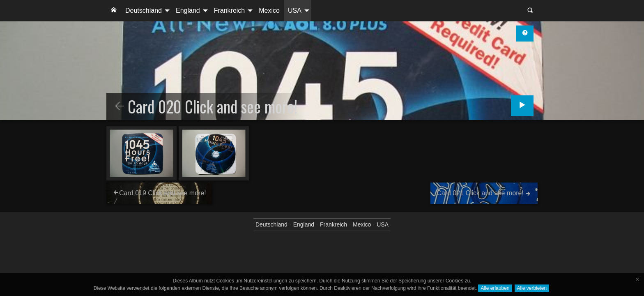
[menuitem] (114, 11)
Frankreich (230, 10)
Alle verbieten (532, 288)
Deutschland (144, 10)
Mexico (269, 10)
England (188, 10)
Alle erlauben (495, 288)
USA (295, 10)
